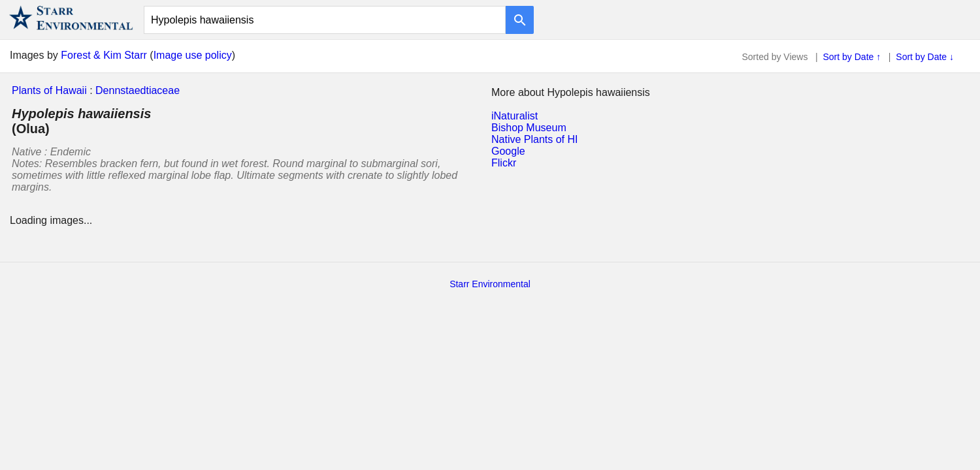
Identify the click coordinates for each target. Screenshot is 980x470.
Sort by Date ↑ (852, 57)
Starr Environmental (490, 284)
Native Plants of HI (535, 139)
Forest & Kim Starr (104, 55)
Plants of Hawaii (49, 90)
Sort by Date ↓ (925, 57)
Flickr (504, 163)
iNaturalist (514, 116)
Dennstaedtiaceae (138, 90)
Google (508, 151)
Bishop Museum (529, 128)
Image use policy (193, 55)
